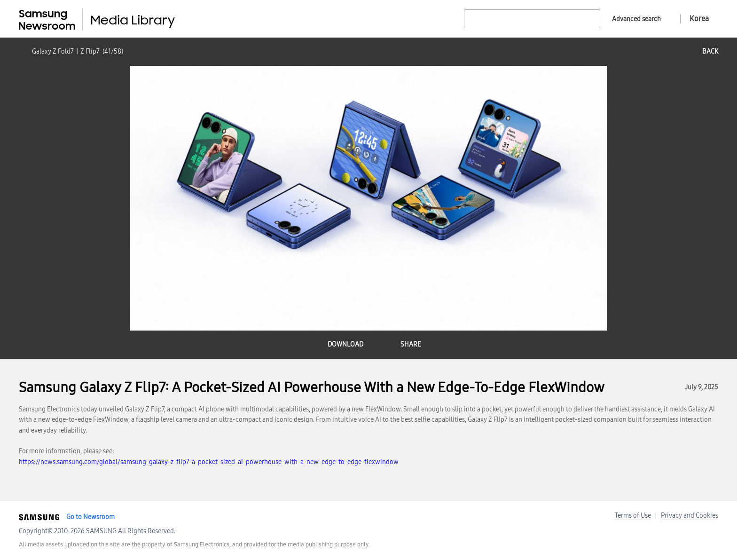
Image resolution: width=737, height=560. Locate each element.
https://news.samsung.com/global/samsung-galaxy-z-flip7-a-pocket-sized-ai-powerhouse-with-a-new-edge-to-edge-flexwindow (209, 462)
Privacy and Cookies (690, 516)
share (411, 344)
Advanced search (636, 19)
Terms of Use (633, 516)
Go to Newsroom (90, 517)
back (710, 51)
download (345, 344)
